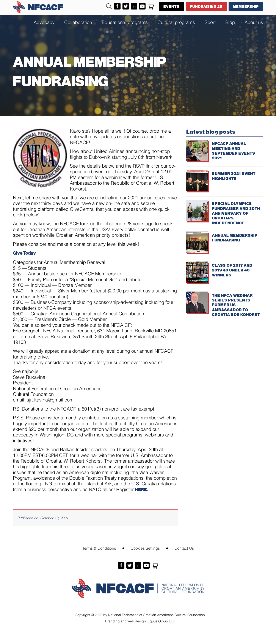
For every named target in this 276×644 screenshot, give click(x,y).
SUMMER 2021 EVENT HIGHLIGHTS (234, 176)
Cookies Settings (145, 548)
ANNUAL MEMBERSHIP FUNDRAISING (235, 238)
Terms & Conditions (99, 548)
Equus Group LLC (161, 621)
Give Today (24, 253)
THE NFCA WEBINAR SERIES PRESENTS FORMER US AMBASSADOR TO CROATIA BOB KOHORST (236, 305)
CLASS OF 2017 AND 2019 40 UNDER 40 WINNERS (232, 270)
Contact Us (184, 548)
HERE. (141, 489)
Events (171, 6)
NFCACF (38, 7)
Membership (246, 6)
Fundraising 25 (206, 6)
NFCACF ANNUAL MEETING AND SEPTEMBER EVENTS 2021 (234, 151)
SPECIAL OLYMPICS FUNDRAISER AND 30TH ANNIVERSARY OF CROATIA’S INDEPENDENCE (236, 213)
